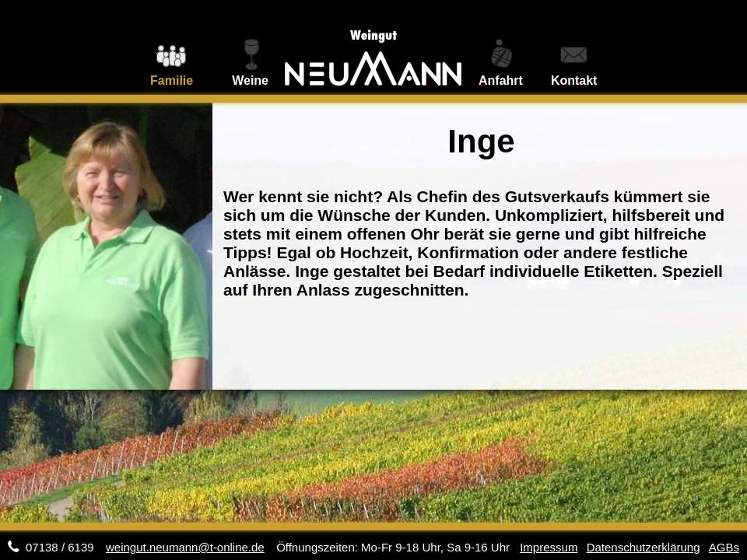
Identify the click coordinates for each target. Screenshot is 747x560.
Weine (250, 80)
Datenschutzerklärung (644, 547)
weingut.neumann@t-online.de (185, 547)
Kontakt (574, 80)
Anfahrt (501, 80)
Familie (172, 80)
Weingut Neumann (373, 47)
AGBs (724, 547)
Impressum (549, 547)
